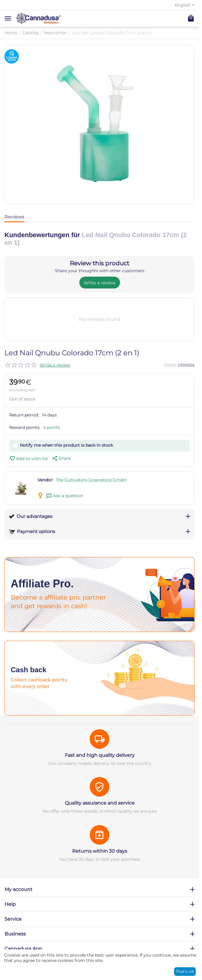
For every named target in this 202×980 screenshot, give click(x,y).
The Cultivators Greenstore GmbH (91, 480)
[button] (61, 458)
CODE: (171, 365)
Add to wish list (29, 459)
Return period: (24, 415)
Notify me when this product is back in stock (66, 445)
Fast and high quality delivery (100, 755)
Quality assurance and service (100, 803)
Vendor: (45, 480)
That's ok (185, 971)
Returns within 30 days (100, 851)
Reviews (14, 217)
